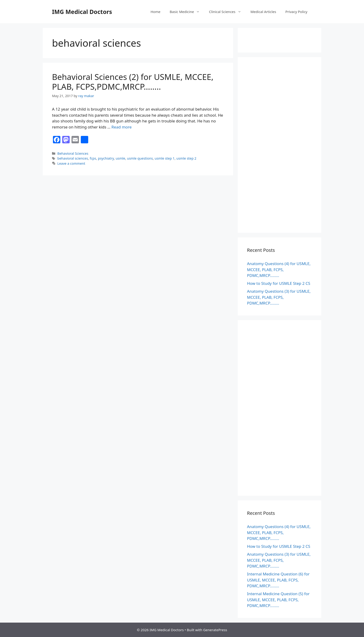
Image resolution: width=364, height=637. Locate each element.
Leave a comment (71, 163)
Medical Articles (263, 12)
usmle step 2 (186, 158)
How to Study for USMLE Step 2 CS (279, 283)
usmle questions (140, 158)
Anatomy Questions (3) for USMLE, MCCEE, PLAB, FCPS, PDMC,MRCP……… (279, 297)
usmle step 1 (165, 158)
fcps (93, 158)
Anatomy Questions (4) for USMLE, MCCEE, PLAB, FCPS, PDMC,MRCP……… (279, 269)
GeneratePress (215, 630)
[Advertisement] (279, 148)
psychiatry (106, 158)
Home (155, 12)
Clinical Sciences (227, 12)
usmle (120, 158)
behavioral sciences (73, 158)
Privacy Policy (296, 12)
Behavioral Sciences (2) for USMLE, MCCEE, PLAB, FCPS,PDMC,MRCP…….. (133, 82)
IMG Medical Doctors (82, 12)
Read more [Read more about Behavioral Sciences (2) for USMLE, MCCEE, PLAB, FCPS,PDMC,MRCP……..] (122, 127)
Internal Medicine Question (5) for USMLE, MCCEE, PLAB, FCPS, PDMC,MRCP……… (278, 600)
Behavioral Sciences (73, 153)
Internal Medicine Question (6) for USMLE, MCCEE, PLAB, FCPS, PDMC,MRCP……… (278, 580)
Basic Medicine (187, 12)
